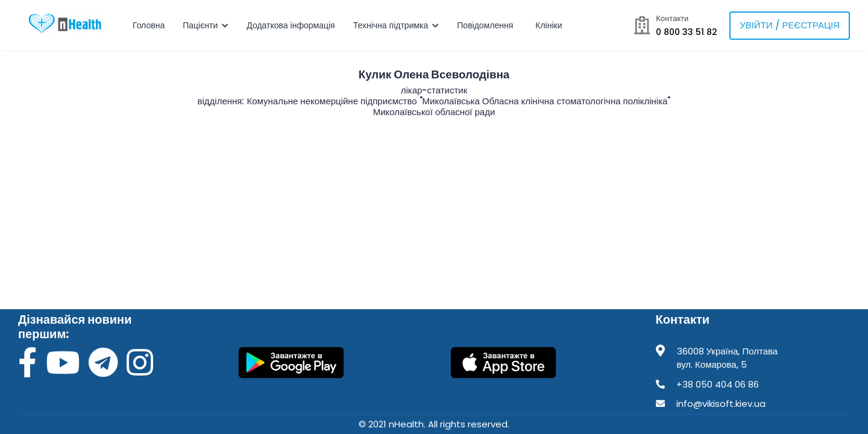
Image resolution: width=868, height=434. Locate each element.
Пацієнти (206, 25)
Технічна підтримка (396, 25)
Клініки (550, 25)
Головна (149, 25)
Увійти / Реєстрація (790, 25)
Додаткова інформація (291, 25)
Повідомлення (486, 25)
